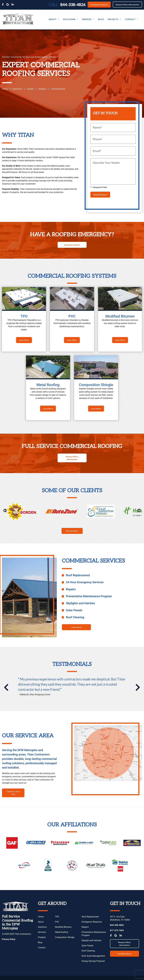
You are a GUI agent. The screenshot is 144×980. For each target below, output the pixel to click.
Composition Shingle (65, 937)
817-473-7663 (117, 930)
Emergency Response (92, 922)
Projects (114, 19)
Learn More (24, 340)
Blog (101, 19)
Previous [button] (5, 511)
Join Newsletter (124, 954)
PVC (57, 922)
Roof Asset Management (93, 956)
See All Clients (72, 531)
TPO (57, 917)
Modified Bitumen (63, 927)
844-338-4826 (73, 4)
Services (88, 19)
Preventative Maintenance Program (94, 934)
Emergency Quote (72, 245)
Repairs (85, 927)
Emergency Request (99, 5)
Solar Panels (88, 946)
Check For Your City (13, 793)
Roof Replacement (90, 917)
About (54, 19)
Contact (132, 19)
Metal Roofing (61, 932)
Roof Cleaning (88, 951)
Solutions (71, 19)
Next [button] (139, 511)
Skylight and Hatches (92, 940)
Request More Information (127, 5)
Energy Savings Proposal (93, 961)
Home (41, 917)
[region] (72, 511)
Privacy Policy (9, 939)
